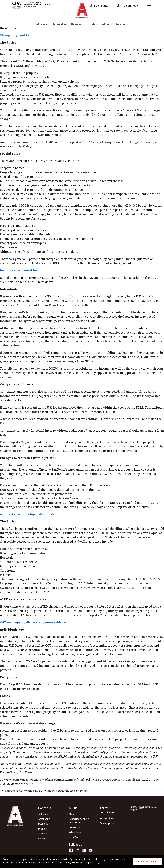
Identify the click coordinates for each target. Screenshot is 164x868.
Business (77, 25)
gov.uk (127, 263)
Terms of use (107, 818)
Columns (106, 25)
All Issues (42, 25)
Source (120, 25)
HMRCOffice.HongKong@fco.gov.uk (96, 752)
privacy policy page (90, 862)
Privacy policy (107, 823)
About (72, 814)
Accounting (60, 25)
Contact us (75, 827)
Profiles (92, 25)
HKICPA (73, 837)
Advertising (75, 832)
